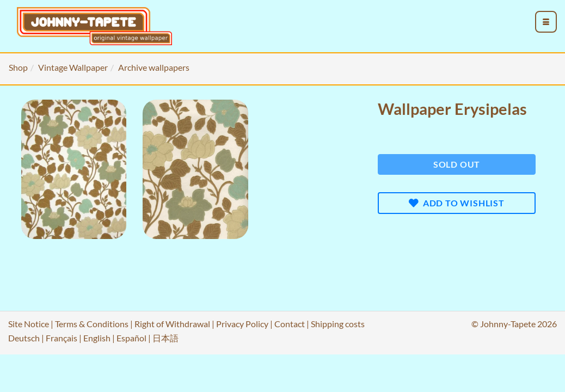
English (97, 338)
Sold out (457, 164)
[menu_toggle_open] (546, 22)
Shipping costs (338, 324)
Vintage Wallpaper (73, 67)
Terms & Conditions (92, 324)
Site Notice (29, 324)
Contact (290, 324)
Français (62, 338)
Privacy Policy (242, 324)
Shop (18, 67)
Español (131, 338)
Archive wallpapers (154, 67)
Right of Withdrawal (172, 324)
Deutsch (24, 338)
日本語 (165, 338)
